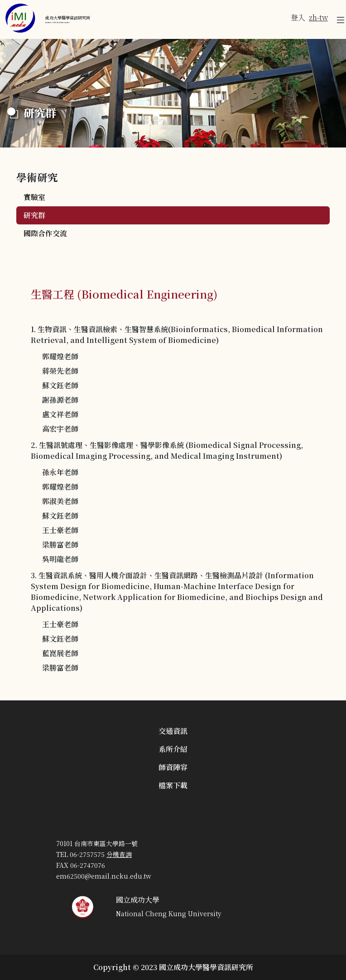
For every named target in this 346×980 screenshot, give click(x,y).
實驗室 (34, 197)
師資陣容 (173, 767)
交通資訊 (173, 731)
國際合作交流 (45, 233)
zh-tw (318, 17)
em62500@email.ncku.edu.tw (104, 876)
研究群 (34, 215)
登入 (298, 17)
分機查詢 (119, 854)
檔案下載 (173, 785)
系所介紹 (173, 749)
